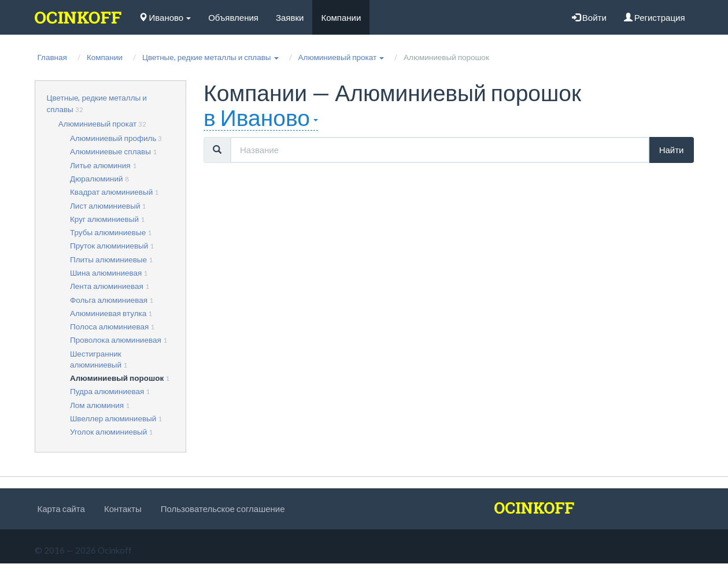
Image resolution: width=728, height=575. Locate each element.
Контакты (123, 509)
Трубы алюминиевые (108, 232)
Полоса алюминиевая (109, 327)
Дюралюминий (97, 179)
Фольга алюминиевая (109, 300)
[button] (210, 57)
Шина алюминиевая (106, 273)
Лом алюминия (97, 405)
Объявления (233, 17)
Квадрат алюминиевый (111, 192)
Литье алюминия (100, 165)
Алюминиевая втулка (108, 313)
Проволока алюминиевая (116, 340)
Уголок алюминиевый (108, 432)
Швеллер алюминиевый (113, 418)
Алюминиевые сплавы (110, 151)
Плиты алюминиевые (108, 259)
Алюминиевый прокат (98, 124)
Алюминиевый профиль (113, 138)
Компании (341, 17)
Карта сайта (61, 509)
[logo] (78, 17)
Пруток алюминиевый (109, 246)
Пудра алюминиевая (107, 391)
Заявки (290, 17)
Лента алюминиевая (107, 286)
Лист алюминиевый (105, 206)
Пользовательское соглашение (223, 509)
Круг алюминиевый (104, 219)
